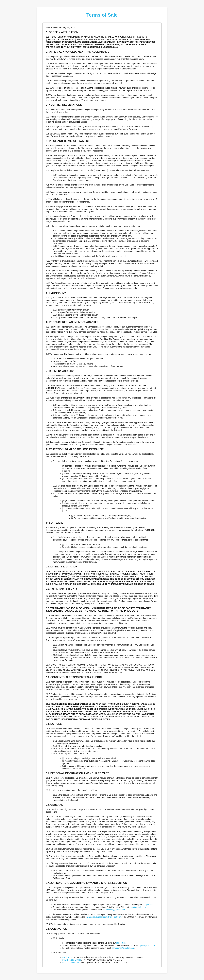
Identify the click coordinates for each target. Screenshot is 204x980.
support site (148, 905)
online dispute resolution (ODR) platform (103, 917)
